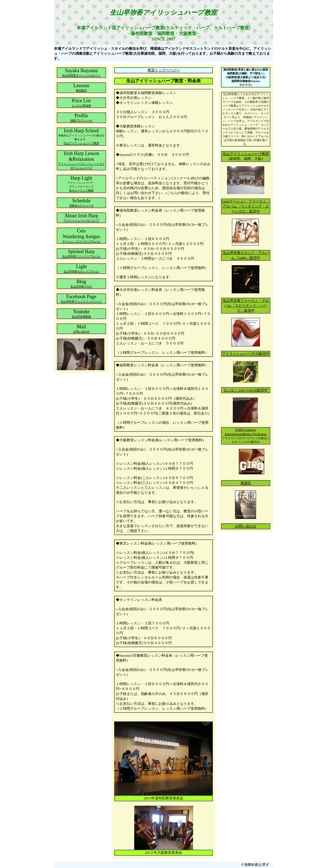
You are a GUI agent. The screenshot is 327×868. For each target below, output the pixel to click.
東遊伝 (246, 483)
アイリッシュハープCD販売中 (246, 354)
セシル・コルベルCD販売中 (246, 390)
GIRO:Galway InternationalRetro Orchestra (246, 432)
